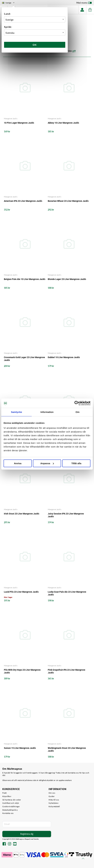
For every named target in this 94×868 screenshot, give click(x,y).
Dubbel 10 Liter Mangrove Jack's (64, 357)
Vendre (36, 839)
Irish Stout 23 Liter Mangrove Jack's (22, 514)
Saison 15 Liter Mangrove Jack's (20, 748)
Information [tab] (47, 412)
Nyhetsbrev (53, 803)
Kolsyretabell (54, 806)
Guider (52, 796)
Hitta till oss (54, 800)
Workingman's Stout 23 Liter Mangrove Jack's (67, 749)
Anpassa (47, 463)
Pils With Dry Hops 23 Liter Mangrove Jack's (22, 671)
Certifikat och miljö (11, 803)
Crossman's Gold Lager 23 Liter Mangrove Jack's (24, 359)
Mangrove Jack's (11, 119)
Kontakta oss (8, 813)
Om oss (52, 793)
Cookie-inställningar (11, 806)
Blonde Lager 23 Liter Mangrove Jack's (67, 279)
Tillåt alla (76, 463)
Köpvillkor (7, 796)
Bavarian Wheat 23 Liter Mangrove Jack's (68, 201)
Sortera (69, 51)
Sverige (9, 3)
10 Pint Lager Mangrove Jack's (19, 123)
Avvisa (18, 463)
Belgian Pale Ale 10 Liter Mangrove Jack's (25, 279)
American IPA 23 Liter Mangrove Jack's (23, 201)
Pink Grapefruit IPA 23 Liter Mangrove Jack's (67, 671)
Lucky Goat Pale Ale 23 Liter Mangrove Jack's (67, 593)
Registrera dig (27, 834)
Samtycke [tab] (16, 412)
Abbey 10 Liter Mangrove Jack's (63, 123)
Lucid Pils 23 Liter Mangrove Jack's (21, 592)
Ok (35, 45)
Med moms (84, 3)
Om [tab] (78, 412)
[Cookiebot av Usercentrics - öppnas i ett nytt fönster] (77, 403)
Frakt (5, 793)
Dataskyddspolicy (10, 810)
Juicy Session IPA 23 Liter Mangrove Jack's (66, 515)
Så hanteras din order (12, 800)
